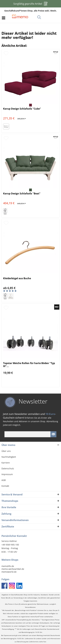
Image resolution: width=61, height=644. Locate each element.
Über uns (6, 451)
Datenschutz (8, 468)
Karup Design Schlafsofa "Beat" (22, 194)
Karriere (6, 463)
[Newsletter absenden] (53, 434)
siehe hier (43, 642)
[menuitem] (4, 18)
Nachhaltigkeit (9, 457)
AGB (4, 480)
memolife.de (8, 566)
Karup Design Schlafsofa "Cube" (22, 109)
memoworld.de (9, 572)
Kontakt (5, 486)
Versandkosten (30, 607)
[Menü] (4, 18)
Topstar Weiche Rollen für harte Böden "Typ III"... (29, 365)
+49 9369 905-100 (10, 545)
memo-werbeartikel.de (13, 569)
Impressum (7, 474)
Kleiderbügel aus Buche (17, 278)
